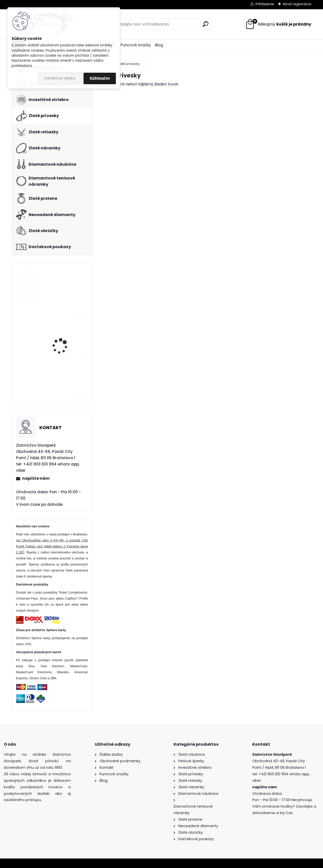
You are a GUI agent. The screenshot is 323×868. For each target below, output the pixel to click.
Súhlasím (100, 78)
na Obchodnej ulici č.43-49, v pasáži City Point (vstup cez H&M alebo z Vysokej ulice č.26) (52, 546)
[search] (206, 24)
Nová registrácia (297, 4)
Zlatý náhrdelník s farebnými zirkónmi (62, 372)
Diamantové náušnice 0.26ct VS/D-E (64, 286)
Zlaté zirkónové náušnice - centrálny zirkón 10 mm (67, 329)
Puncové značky (136, 45)
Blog (159, 45)
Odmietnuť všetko (60, 78)
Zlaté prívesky (128, 64)
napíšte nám (36, 478)
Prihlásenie (265, 4)
